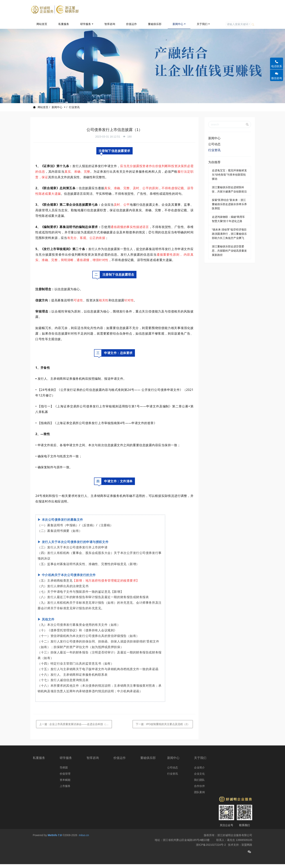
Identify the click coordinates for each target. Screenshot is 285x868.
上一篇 (76, 724)
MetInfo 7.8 (55, 844)
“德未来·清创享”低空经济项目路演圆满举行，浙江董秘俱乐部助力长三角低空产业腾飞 (229, 234)
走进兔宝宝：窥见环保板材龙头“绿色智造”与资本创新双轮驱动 (229, 175)
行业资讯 (74, 107)
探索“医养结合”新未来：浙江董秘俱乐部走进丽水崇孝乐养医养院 (229, 204)
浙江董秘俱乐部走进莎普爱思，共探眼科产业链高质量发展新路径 (229, 251)
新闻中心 (57, 107)
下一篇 (163, 724)
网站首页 (42, 24)
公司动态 (214, 144)
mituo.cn (84, 844)
